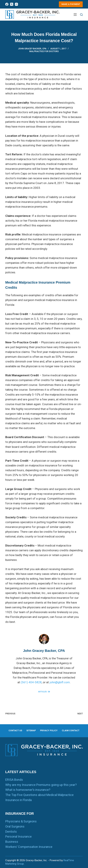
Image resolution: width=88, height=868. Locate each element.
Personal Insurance (18, 837)
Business (12, 842)
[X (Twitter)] (12, 4)
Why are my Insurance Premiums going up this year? (41, 785)
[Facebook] (7, 4)
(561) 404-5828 (31, 682)
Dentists (11, 832)
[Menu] (75, 15)
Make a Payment (71, 4)
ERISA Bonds (14, 780)
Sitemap (31, 731)
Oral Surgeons (15, 826)
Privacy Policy (49, 731)
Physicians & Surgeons (21, 821)
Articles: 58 (44, 692)
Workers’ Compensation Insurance (29, 847)
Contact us (15, 731)
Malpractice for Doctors (44, 51)
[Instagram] (16, 4)
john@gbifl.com (60, 682)
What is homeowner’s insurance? (28, 790)
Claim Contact (71, 731)
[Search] (81, 15)
